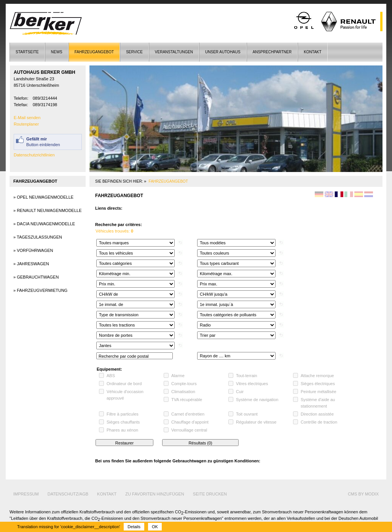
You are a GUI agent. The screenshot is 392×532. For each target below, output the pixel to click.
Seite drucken (210, 494)
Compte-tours (184, 384)
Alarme (178, 376)
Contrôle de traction (319, 422)
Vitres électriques (252, 384)
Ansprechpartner (272, 52)
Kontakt (312, 52)
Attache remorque (317, 376)
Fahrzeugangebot (94, 52)
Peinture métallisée (319, 392)
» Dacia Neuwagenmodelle (44, 224)
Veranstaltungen (174, 52)
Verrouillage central (189, 430)
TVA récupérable (187, 400)
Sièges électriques (318, 384)
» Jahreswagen (31, 264)
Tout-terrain (247, 376)
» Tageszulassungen (38, 237)
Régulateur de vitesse (256, 422)
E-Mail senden (27, 118)
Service (134, 52)
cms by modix (363, 494)
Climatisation (183, 392)
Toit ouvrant (247, 414)
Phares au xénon (122, 430)
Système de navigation (257, 400)
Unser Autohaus (223, 52)
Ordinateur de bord (124, 384)
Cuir (240, 392)
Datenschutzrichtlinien (34, 155)
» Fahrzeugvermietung (40, 290)
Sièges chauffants (123, 422)
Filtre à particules (123, 414)
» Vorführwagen (33, 250)
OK (155, 527)
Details (134, 527)
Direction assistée (317, 414)
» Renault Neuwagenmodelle (48, 210)
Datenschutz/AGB (68, 494)
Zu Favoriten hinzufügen (155, 494)
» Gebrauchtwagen (36, 277)
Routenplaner (26, 124)
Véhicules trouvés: (114, 231)
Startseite (27, 52)
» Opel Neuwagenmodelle (43, 197)
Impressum (26, 494)
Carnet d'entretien (188, 414)
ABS (111, 376)
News (57, 52)
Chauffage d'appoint (190, 422)
